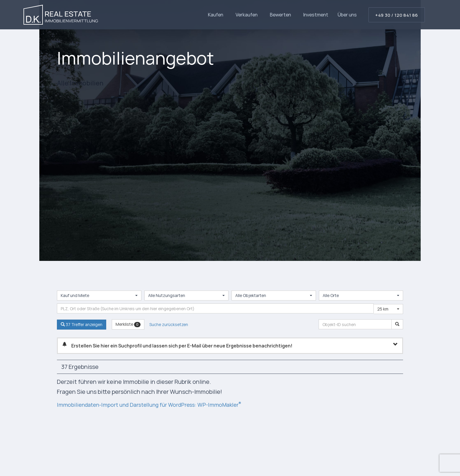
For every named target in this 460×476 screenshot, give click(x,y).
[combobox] (99, 296)
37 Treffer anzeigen (82, 324)
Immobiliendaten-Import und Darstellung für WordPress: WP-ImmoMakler (157, 405)
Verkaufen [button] (248, 15)
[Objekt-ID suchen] (397, 324)
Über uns (347, 15)
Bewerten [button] (282, 15)
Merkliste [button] (128, 324)
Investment (316, 15)
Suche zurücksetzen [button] (169, 324)
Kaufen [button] (217, 15)
